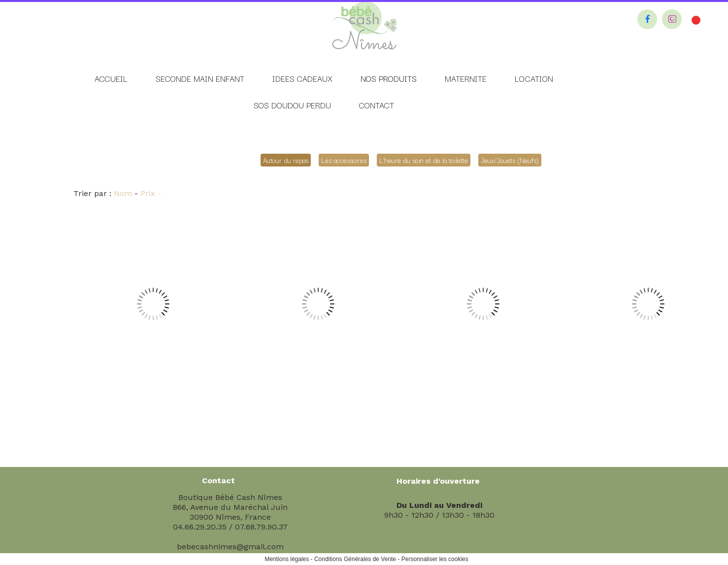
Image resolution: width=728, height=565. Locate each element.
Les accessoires (344, 160)
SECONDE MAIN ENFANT (200, 78)
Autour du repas (286, 160)
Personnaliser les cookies (435, 559)
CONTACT (377, 105)
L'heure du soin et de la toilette (424, 160)
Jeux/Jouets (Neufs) (510, 160)
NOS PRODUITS (389, 78)
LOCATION (534, 78)
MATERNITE (466, 78)
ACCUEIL (111, 78)
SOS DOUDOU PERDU (292, 105)
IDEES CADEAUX (302, 78)
